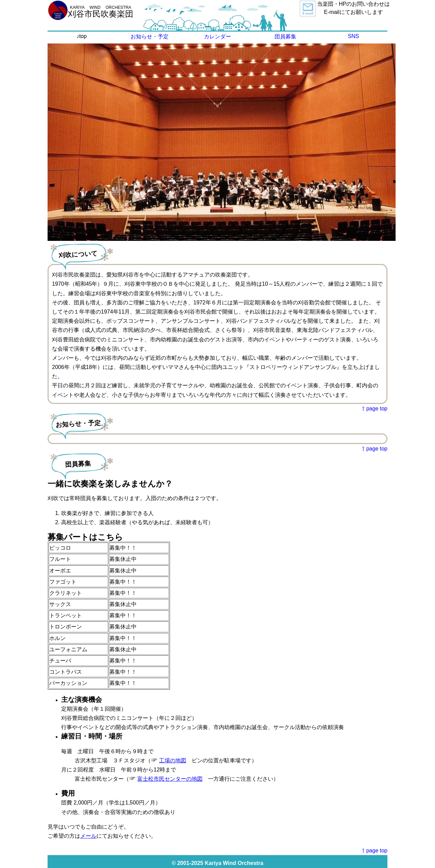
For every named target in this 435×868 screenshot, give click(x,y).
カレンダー (217, 37)
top (83, 36)
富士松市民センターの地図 (170, 779)
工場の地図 (173, 760)
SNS (354, 36)
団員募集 (285, 37)
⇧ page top (375, 409)
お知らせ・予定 (150, 37)
